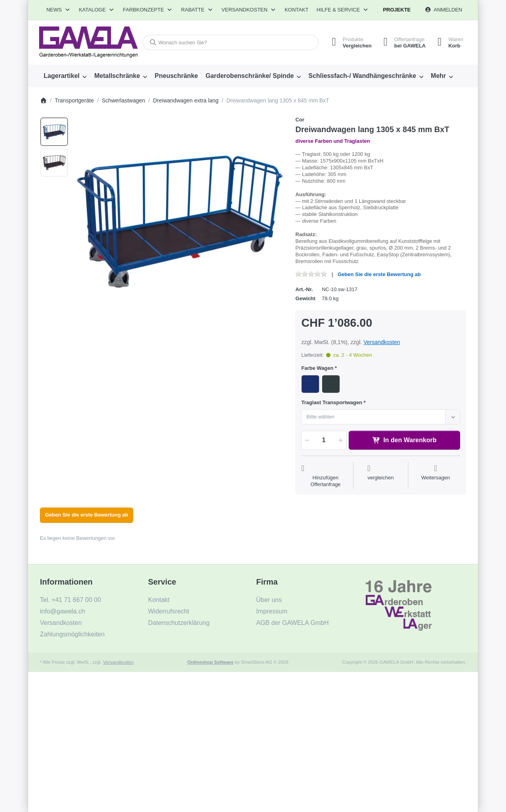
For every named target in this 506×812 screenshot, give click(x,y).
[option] (54, 132)
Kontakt (296, 10)
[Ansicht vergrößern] (179, 221)
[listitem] (179, 221)
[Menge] (324, 440)
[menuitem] (65, 76)
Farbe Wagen (317, 368)
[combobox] (231, 43)
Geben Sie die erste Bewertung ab (379, 274)
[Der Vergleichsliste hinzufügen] (380, 476)
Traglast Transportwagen (332, 402)
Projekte (397, 10)
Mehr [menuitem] (438, 76)
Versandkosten (382, 342)
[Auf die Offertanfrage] (325, 476)
